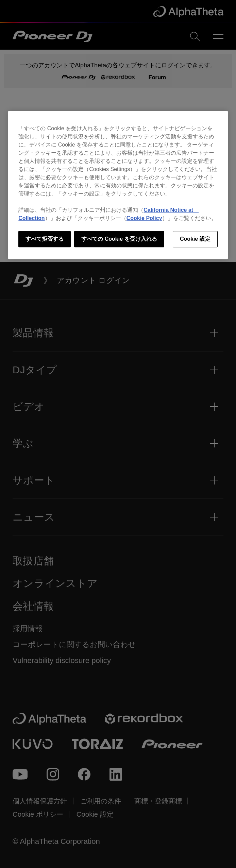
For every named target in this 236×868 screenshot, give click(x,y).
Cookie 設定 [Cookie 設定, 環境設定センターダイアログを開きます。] (195, 239)
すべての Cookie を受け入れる (119, 239)
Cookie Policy (144, 218)
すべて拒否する (45, 239)
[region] (118, 185)
